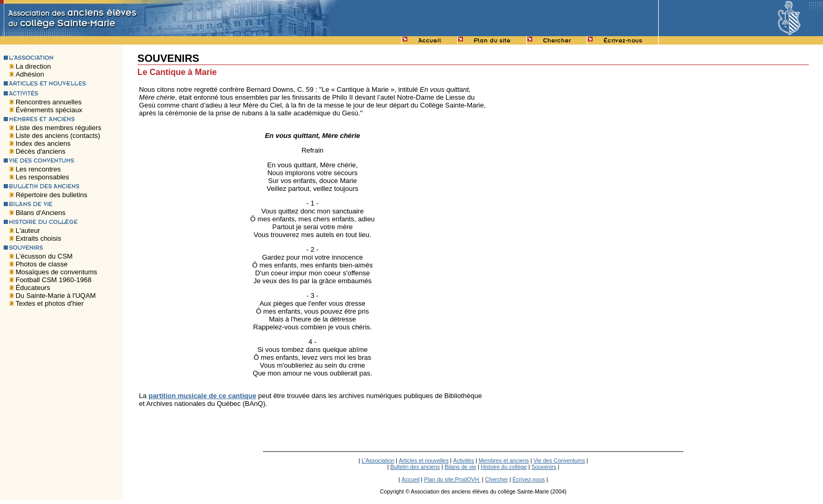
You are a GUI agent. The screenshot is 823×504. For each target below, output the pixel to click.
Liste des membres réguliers (59, 128)
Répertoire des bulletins (52, 195)
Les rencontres (38, 169)
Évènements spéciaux (49, 110)
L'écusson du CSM (44, 256)
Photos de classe (42, 264)
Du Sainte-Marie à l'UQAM (56, 296)
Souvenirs (544, 467)
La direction (33, 66)
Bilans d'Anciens (41, 213)
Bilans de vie (460, 467)
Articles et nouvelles (424, 460)
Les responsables (43, 177)
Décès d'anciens (41, 151)
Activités (463, 460)
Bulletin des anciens (415, 467)
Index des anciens (43, 143)
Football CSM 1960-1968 (54, 280)
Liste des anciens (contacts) (58, 136)
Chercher (497, 479)
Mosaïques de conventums (56, 272)
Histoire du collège (504, 467)
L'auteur (28, 230)
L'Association (378, 460)
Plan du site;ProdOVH (452, 479)
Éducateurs (33, 288)
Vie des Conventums (559, 460)
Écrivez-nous (529, 479)
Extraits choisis (39, 238)
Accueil (410, 479)
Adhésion (30, 74)
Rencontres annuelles (49, 102)
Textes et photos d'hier (50, 303)
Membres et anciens (504, 460)
